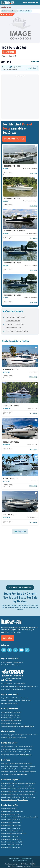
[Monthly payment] (15, 67)
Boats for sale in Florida (26, 786)
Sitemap (15, 703)
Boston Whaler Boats (26, 746)
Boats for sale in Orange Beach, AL (12, 845)
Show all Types (22, 774)
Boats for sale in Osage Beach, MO (12, 811)
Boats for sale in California (26, 783)
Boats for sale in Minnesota (27, 792)
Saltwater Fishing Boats (9, 774)
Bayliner (4, 746)
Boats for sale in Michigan (9, 792)
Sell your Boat (8, 638)
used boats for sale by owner (18, 605)
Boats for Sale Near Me (9, 800)
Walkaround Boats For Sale (13, 324)
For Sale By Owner (7, 684)
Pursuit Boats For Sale (12, 328)
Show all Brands (26, 755)
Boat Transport (6, 689)
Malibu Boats (28, 749)
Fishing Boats (14, 766)
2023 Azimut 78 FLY (11, 406)
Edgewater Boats (18, 749)
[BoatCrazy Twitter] (15, 650)
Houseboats (5, 769)
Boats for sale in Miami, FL (9, 809)
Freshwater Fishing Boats (27, 766)
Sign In (31, 3)
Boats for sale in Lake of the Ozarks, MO (14, 834)
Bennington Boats (13, 746)
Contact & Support (7, 701)
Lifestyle (4, 738)
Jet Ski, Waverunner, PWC (18, 769)
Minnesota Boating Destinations (11, 721)
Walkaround (6, 11)
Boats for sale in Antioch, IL (10, 836)
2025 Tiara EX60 (10, 515)
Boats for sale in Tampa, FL (28, 817)
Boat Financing (32, 686)
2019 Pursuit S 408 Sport (15, 231)
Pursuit (14, 11)
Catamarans (13, 763)
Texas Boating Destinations (10, 726)
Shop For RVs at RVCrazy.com (10, 665)
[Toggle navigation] (37, 3)
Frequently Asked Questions (23, 701)
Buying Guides (12, 735)
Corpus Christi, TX (9, 56)
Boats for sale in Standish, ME (10, 848)
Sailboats (32, 772)
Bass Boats (5, 763)
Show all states (23, 800)
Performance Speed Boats (9, 772)
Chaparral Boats (6, 749)
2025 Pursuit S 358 (12, 198)
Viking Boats (5, 755)
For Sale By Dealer (19, 684)
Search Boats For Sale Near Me (20, 588)
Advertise (9, 698)
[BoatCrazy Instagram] (4, 650)
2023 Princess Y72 (11, 369)
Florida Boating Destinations (10, 715)
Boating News (12, 738)
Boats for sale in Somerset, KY (11, 825)
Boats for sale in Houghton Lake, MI (12, 831)
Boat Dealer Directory (18, 689)
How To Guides (33, 735)
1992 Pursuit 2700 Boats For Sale (16, 331)
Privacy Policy (14, 859)
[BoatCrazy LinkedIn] (27, 650)
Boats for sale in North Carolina (11, 797)
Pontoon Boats (23, 772)
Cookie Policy (26, 859)
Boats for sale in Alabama (9, 783)
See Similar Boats (20, 531)
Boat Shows (17, 698)
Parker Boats (5, 752)
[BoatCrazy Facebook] (10, 650)
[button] (24, 3)
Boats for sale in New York (26, 794)
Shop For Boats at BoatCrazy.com (12, 662)
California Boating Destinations (11, 712)
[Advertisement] (20, 97)
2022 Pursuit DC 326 (12, 263)
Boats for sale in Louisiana (26, 789)
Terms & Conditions (20, 861)
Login (3, 698)
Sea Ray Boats (24, 752)
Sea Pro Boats (15, 752)
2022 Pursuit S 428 (12, 166)
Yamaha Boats (15, 755)
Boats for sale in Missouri (9, 794)
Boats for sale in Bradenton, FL (11, 820)
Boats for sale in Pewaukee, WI (11, 828)
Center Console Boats (25, 763)
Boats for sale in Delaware (9, 786)
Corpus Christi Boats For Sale (14, 317)
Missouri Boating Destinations (11, 723)
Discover (4, 735)
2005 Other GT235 (11, 478)
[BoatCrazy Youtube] (21, 650)
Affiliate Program (6, 703)
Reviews (24, 698)
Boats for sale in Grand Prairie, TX (11, 842)
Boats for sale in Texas (28, 797)
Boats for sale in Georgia (9, 789)
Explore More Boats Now (14, 139)
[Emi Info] (38, 62)
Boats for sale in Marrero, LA (10, 814)
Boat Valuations (21, 686)
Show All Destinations (26, 726)
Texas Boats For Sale (12, 321)
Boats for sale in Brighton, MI (10, 817)
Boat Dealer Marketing (8, 686)
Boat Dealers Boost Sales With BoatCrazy (22, 607)
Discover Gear (22, 738)
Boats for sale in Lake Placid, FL (11, 823)
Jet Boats (30, 769)
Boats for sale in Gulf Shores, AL (11, 839)
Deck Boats (5, 766)
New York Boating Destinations (11, 718)
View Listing (33, 174)
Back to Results (6, 7)
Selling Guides (22, 735)
